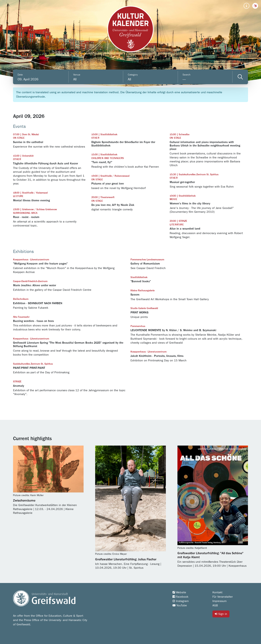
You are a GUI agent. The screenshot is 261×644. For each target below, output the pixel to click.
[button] (255, 6)
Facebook (180, 597)
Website (179, 592)
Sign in (221, 614)
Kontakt (217, 592)
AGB (215, 605)
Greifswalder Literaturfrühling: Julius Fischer (126, 559)
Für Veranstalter (223, 597)
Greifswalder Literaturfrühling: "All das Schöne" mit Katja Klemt (210, 555)
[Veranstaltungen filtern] (240, 77)
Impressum (219, 601)
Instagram (181, 601)
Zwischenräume (24, 501)
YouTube (180, 605)
